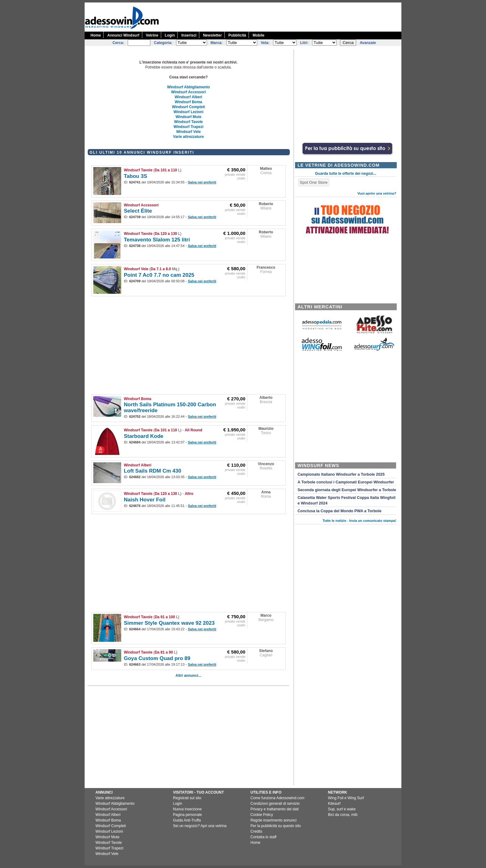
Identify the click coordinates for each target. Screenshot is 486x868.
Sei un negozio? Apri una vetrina (200, 826)
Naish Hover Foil (145, 500)
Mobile (258, 35)
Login (170, 35)
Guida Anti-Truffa (187, 820)
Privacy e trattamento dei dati (274, 809)
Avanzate (368, 43)
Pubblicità (237, 35)
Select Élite (138, 211)
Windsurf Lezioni (189, 112)
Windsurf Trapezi (189, 127)
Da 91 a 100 (165, 617)
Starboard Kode (144, 436)
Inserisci (189, 35)
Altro (189, 494)
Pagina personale (187, 815)
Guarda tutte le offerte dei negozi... (346, 174)
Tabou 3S (136, 176)
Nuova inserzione (187, 809)
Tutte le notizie (334, 521)
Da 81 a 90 (164, 652)
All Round (194, 430)
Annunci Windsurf (123, 35)
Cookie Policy (262, 815)
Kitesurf (334, 804)
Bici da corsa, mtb (343, 815)
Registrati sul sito (187, 798)
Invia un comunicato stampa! (373, 521)
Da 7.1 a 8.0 (161, 269)
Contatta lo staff (263, 837)
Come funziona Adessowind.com (277, 798)
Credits (256, 831)
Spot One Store (314, 182)
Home (96, 35)
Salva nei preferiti (202, 182)
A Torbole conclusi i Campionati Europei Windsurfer (346, 482)
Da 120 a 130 (166, 234)
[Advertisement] (289, 16)
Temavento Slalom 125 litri (157, 240)
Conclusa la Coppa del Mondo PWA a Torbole (340, 511)
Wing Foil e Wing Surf (346, 798)
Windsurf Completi (189, 107)
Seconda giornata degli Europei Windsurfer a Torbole (347, 490)
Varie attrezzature (188, 137)
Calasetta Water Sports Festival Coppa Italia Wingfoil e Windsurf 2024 (347, 500)
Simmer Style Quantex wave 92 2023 (169, 623)
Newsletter (212, 35)
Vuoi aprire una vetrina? (377, 193)
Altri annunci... (188, 676)
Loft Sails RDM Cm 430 (153, 471)
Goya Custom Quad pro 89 (157, 658)
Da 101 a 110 (166, 170)
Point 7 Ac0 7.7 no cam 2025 (159, 275)
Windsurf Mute (188, 117)
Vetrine (152, 35)
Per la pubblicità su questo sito (276, 826)
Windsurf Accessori (188, 92)
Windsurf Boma (189, 102)
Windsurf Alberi (189, 97)
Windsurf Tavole (188, 122)
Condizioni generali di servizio (275, 804)
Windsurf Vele (188, 132)
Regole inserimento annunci (274, 820)
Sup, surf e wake (342, 809)
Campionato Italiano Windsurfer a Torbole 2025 (341, 474)
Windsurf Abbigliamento (188, 87)
